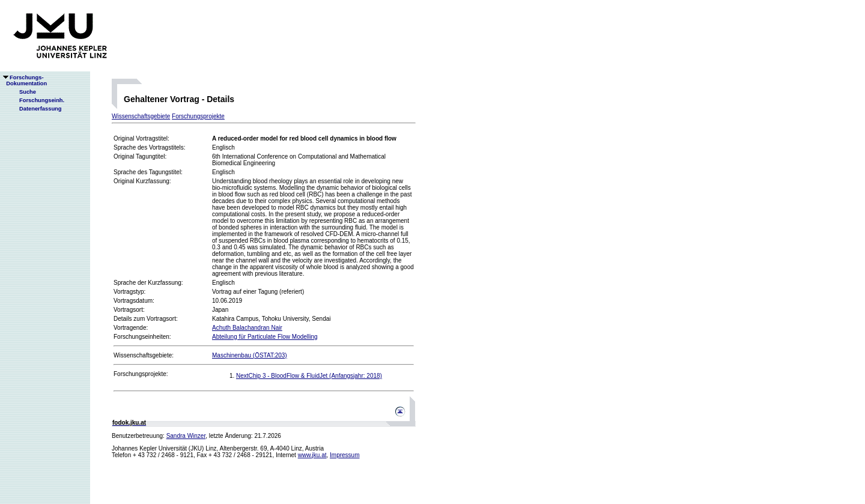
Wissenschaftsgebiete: (144, 355)
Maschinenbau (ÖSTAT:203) (250, 355)
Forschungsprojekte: (141, 374)
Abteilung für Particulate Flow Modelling (265, 337)
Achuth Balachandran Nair (247, 328)
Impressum (344, 455)
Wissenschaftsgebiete (141, 116)
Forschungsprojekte (198, 116)
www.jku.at (312, 455)
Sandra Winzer (186, 436)
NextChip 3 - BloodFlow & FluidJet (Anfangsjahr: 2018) (309, 376)
